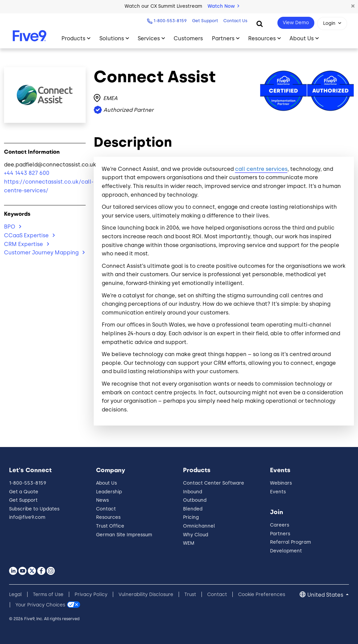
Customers (188, 38)
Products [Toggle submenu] (73, 38)
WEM (189, 543)
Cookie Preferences (262, 595)
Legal (15, 595)
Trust (190, 595)
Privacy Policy (91, 595)
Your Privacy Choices (40, 605)
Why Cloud (196, 535)
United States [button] (326, 595)
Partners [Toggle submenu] (223, 38)
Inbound (193, 492)
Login (329, 23)
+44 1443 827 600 (27, 173)
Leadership (109, 492)
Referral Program (290, 542)
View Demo (296, 23)
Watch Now (223, 6)
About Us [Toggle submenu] (302, 38)
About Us (106, 483)
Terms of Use (48, 595)
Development (286, 551)
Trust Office (110, 526)
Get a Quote (24, 492)
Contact (106, 509)
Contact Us (235, 21)
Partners (280, 534)
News (102, 500)
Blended (193, 509)
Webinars (281, 483)
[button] (353, 6)
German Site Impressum (124, 535)
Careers (280, 525)
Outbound (195, 500)
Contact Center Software (214, 483)
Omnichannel (199, 526)
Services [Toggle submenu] (149, 38)
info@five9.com (27, 517)
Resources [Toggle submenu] (262, 38)
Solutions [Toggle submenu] (112, 38)
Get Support (205, 21)
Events (278, 492)
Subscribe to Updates (34, 509)
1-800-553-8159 (170, 21)
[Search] (260, 23)
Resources (108, 517)
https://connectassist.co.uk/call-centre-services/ (45, 186)
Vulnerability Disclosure (146, 595)
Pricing (191, 517)
